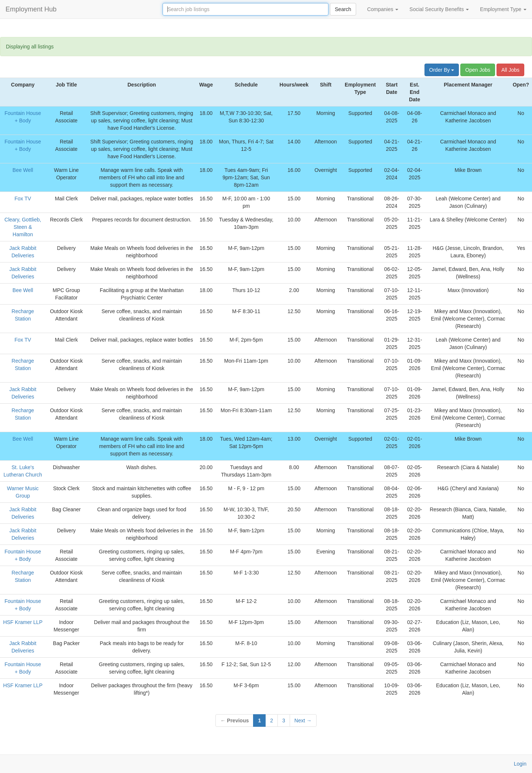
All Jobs (510, 70)
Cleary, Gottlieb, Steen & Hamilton (23, 227)
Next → (303, 721)
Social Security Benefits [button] (439, 9)
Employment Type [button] (503, 9)
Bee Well (23, 170)
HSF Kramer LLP (23, 622)
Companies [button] (383, 9)
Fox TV (23, 199)
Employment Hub (31, 9)
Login (520, 764)
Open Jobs (478, 70)
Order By (442, 70)
